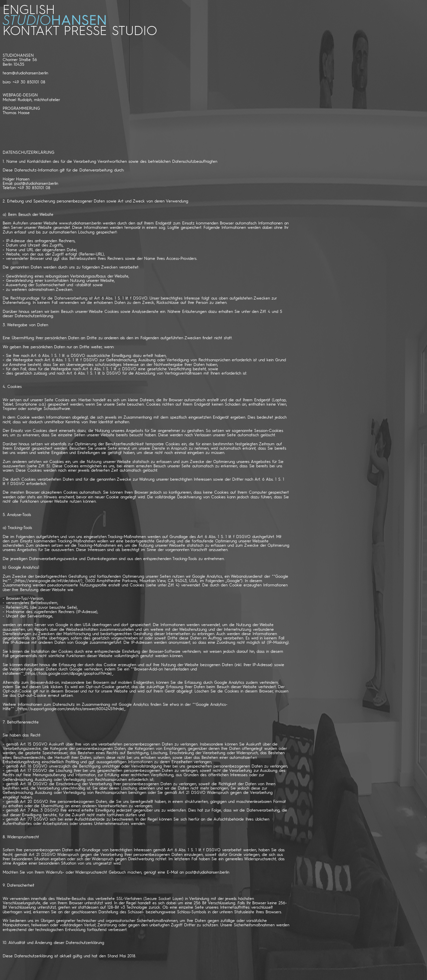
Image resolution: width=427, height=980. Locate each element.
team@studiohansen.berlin (25, 73)
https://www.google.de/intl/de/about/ (49, 581)
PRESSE (85, 30)
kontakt (31, 30)
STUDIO (134, 30)
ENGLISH (29, 9)
